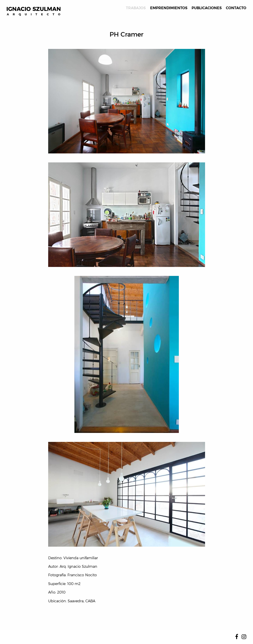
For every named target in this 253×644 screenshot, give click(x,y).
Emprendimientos (169, 8)
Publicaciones (207, 8)
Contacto (236, 8)
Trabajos (136, 8)
